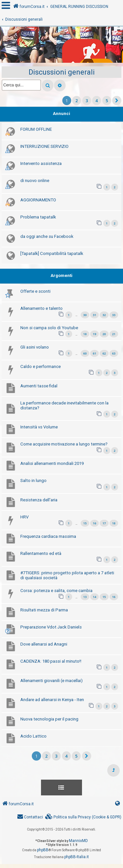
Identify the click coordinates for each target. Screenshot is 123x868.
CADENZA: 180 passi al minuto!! (51, 661)
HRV (24, 517)
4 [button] (97, 101)
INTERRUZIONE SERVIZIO (44, 146)
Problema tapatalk (38, 217)
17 (104, 523)
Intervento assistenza (41, 163)
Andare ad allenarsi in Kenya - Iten (52, 700)
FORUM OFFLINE (36, 129)
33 (114, 315)
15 (85, 523)
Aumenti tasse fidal (39, 386)
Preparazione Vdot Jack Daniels (51, 627)
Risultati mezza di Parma (44, 610)
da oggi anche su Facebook (47, 236)
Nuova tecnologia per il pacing (49, 719)
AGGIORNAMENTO (38, 200)
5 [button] (107, 101)
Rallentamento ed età (41, 553)
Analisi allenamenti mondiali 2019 (52, 463)
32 (104, 315)
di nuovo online (35, 181)
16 (94, 523)
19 (94, 334)
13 (85, 597)
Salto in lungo (33, 480)
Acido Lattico (33, 736)
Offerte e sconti (35, 291)
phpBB (43, 850)
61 (94, 353)
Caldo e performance (41, 366)
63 (114, 353)
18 (85, 334)
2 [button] (77, 101)
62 (104, 353)
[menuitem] (83, 817)
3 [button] (87, 101)
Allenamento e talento (41, 308)
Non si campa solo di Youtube (49, 328)
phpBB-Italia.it (77, 857)
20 (104, 334)
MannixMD (78, 841)
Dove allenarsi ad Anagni (44, 644)
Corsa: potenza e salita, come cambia (56, 591)
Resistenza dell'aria (39, 500)
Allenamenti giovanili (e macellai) (51, 681)
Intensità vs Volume (39, 427)
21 (114, 334)
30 (85, 315)
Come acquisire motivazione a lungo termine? (64, 444)
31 (94, 315)
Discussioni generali (62, 72)
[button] (117, 101)
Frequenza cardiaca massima (48, 536)
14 (94, 597)
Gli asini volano (35, 347)
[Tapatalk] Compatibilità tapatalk (52, 253)
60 (85, 353)
